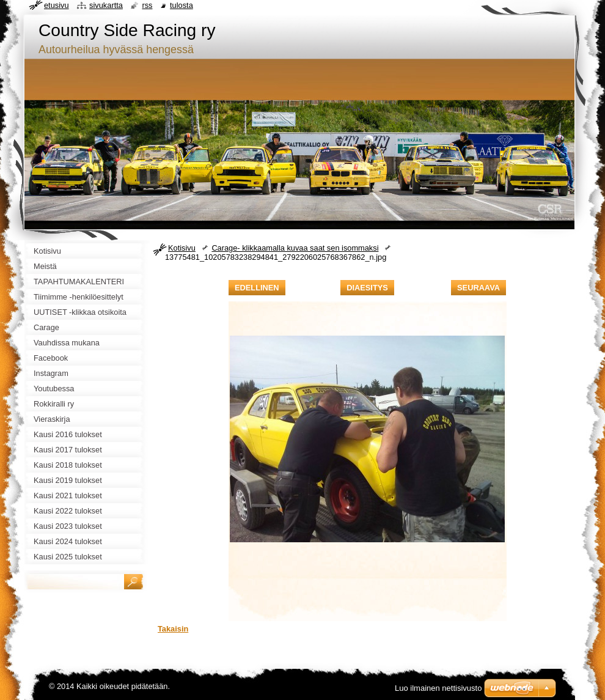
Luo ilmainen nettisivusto (438, 688)
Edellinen (257, 288)
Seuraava (479, 288)
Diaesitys (367, 288)
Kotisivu (182, 248)
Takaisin (173, 629)
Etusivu (57, 5)
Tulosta (182, 5)
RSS (147, 5)
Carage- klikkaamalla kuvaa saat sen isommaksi (295, 248)
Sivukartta (106, 5)
